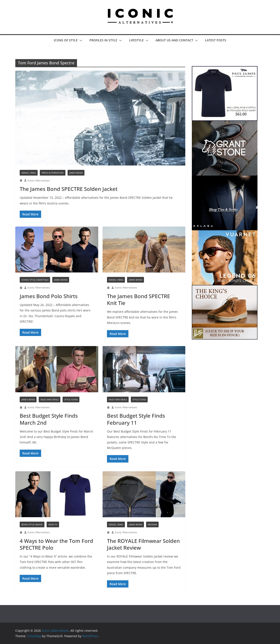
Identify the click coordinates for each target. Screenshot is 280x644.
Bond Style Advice (32, 524)
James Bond (76, 173)
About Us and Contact (174, 40)
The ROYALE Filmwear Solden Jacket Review (143, 544)
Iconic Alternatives (39, 180)
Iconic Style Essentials (35, 280)
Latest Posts (216, 40)
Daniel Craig (29, 173)
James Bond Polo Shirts (49, 296)
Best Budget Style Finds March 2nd (49, 419)
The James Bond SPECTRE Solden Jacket (69, 189)
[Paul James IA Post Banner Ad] (225, 69)
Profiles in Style (103, 40)
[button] (80, 40)
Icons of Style (66, 40)
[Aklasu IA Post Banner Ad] (225, 178)
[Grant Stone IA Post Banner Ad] (225, 124)
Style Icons (71, 399)
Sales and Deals (50, 399)
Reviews (152, 524)
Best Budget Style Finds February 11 (136, 419)
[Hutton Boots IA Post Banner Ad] (225, 288)
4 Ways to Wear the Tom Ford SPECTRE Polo (56, 544)
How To (53, 524)
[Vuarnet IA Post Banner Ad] (225, 233)
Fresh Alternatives (53, 173)
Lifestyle (136, 40)
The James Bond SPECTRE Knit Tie (138, 299)
